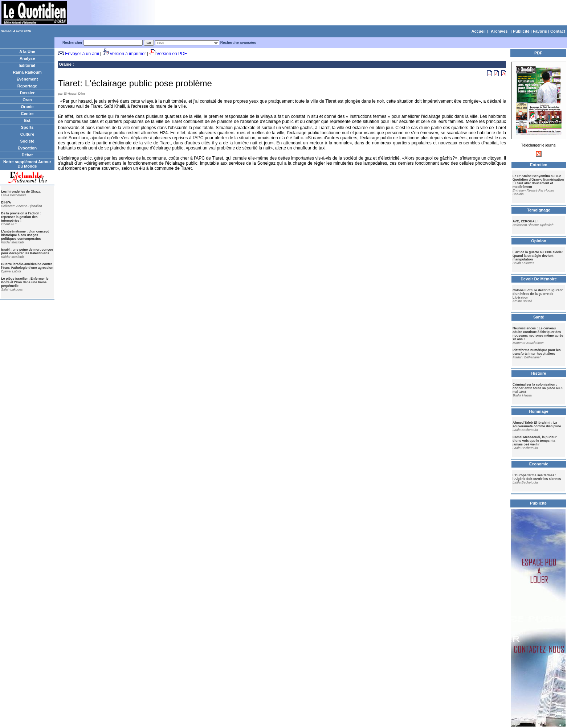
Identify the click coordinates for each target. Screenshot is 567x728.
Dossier (27, 93)
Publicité (521, 31)
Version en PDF (172, 54)
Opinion (539, 241)
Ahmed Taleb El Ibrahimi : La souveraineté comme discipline (537, 424)
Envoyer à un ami (82, 54)
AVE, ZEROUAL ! (526, 221)
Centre (27, 114)
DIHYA (6, 202)
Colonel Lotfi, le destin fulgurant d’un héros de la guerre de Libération (538, 294)
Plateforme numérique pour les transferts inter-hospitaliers (537, 352)
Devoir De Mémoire (539, 279)
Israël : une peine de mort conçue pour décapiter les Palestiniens (27, 251)
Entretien (539, 165)
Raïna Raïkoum (27, 72)
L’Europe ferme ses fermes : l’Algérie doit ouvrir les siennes (537, 477)
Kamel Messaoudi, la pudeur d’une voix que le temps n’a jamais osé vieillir (535, 441)
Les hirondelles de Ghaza (21, 192)
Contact (558, 31)
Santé (539, 317)
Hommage (539, 411)
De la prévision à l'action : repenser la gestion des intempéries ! (21, 217)
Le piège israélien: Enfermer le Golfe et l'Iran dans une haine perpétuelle (25, 282)
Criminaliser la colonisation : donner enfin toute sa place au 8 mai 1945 (538, 388)
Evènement (27, 79)
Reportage (27, 86)
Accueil (479, 31)
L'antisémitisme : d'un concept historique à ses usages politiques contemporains (25, 235)
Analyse (27, 58)
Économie (539, 464)
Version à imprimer (128, 54)
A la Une (27, 52)
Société (27, 141)
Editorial (27, 65)
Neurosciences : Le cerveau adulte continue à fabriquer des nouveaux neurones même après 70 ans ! (538, 334)
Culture (27, 134)
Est (27, 120)
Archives (499, 31)
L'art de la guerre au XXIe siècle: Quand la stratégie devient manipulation (538, 256)
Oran (27, 100)
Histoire (539, 373)
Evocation (27, 148)
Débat (27, 155)
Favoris (540, 31)
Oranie (27, 107)
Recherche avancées (238, 43)
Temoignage (539, 210)
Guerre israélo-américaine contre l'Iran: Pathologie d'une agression (27, 266)
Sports (27, 127)
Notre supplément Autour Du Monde (27, 164)
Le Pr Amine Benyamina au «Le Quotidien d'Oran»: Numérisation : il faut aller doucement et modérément (538, 181)
